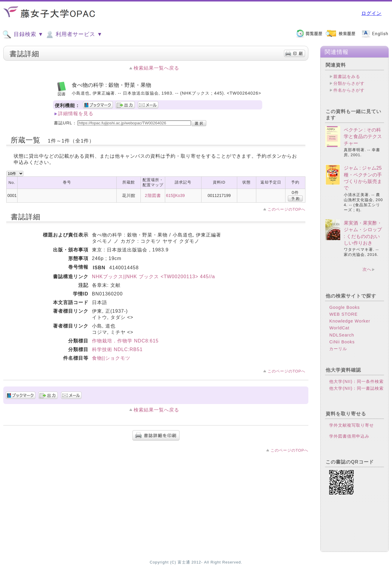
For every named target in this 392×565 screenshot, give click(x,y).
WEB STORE (343, 314)
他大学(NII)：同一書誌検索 (356, 388)
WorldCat (339, 328)
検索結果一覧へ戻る (156, 68)
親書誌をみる (347, 76)
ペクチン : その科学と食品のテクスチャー (363, 137)
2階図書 (153, 195)
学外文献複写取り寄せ (352, 425)
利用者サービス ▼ (74, 35)
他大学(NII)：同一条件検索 (356, 381)
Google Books (344, 307)
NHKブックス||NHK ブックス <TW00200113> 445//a (153, 277)
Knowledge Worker (350, 321)
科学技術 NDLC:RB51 (117, 349)
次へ (367, 269)
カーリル (338, 349)
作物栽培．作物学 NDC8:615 (125, 341)
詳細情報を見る (76, 114)
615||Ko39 (175, 195)
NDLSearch (342, 335)
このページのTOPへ (286, 209)
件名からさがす (349, 90)
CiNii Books (342, 342)
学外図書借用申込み (349, 436)
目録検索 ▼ (23, 35)
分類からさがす (349, 83)
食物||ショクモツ (111, 358)
